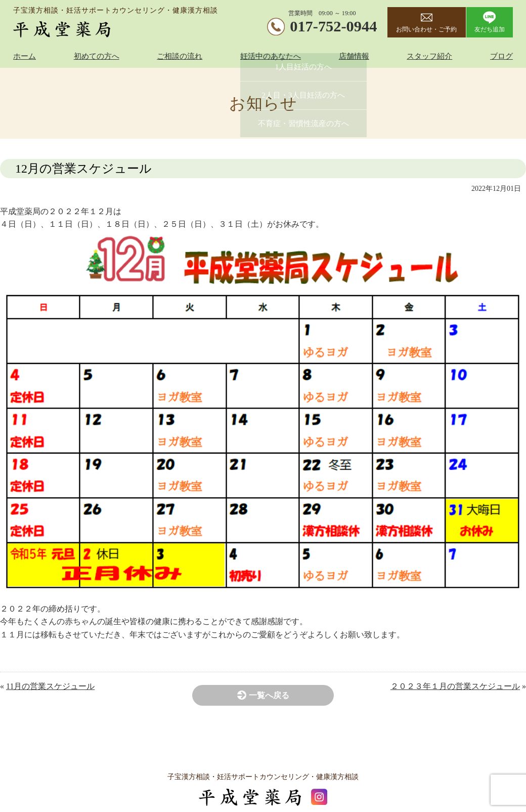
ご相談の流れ (180, 56)
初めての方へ (97, 56)
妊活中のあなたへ (271, 56)
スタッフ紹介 (429, 56)
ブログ (501, 56)
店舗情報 (354, 56)
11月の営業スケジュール (50, 686)
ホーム (25, 56)
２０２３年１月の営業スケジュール (455, 686)
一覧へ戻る (269, 695)
